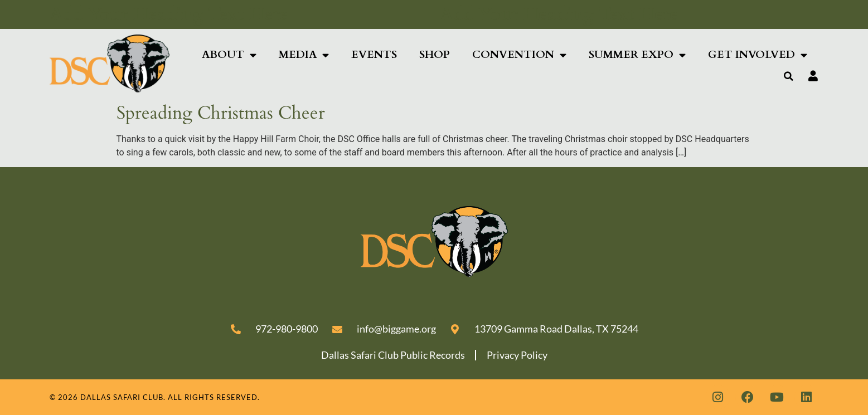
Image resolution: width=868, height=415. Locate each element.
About (229, 55)
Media (304, 55)
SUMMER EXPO (637, 55)
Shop (435, 55)
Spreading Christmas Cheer (221, 113)
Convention (519, 55)
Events (374, 55)
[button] (788, 76)
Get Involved (758, 55)
